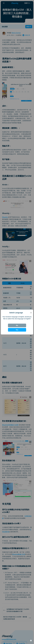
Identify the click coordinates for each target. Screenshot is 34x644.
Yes (17, 330)
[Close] (31, 313)
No (17, 325)
